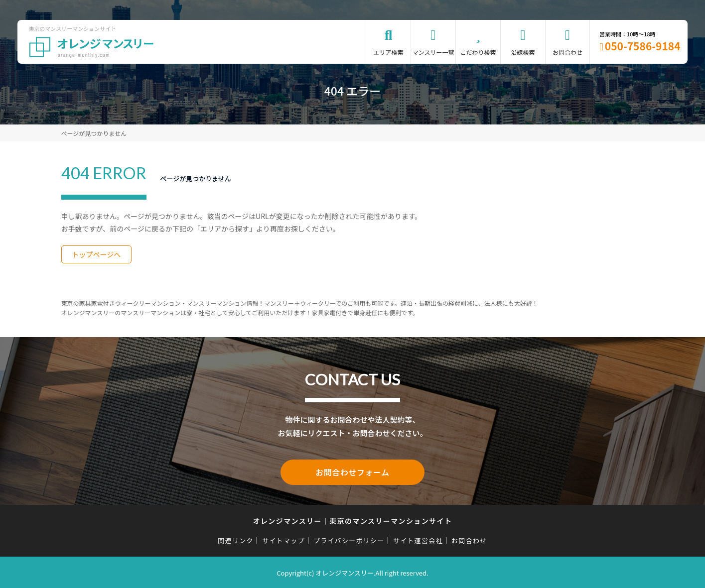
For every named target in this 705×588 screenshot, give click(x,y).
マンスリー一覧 (433, 52)
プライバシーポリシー (349, 539)
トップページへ (97, 254)
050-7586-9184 (643, 46)
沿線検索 (523, 52)
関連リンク (236, 539)
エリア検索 (389, 52)
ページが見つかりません (94, 133)
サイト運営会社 (418, 539)
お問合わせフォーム (353, 471)
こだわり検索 (478, 52)
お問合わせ (567, 52)
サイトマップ (283, 539)
